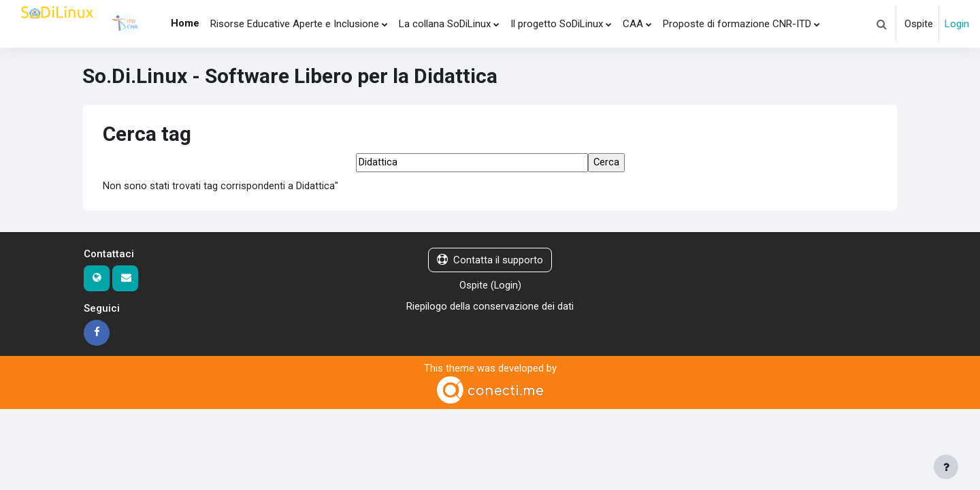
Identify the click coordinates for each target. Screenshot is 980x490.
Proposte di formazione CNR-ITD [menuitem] (737, 24)
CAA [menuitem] (633, 24)
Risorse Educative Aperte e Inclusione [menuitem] (295, 24)
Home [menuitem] (185, 23)
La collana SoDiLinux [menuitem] (445, 24)
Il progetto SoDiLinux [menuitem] (557, 24)
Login (957, 24)
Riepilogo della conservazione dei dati (490, 307)
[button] (881, 24)
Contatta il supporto (490, 261)
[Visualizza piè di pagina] (946, 467)
